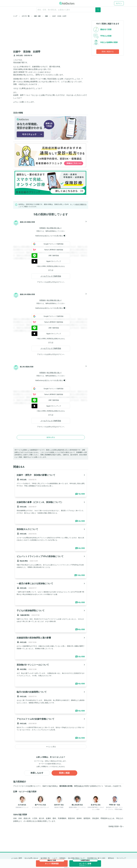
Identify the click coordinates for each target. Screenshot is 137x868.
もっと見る (51, 747)
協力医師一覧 (45, 858)
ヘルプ (55, 858)
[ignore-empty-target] (68, 10)
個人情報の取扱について (76, 858)
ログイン (119, 3)
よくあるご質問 (17, 858)
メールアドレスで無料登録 (51, 276)
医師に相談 (64, 773)
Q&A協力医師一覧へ (116, 827)
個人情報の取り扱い (54, 228)
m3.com (108, 786)
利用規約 (42, 228)
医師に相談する (108, 52)
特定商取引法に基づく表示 (96, 858)
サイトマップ (121, 858)
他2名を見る (51, 437)
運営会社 (111, 858)
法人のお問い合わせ (31, 858)
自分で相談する (81, 204)
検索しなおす (37, 773)
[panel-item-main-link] (51, 484)
